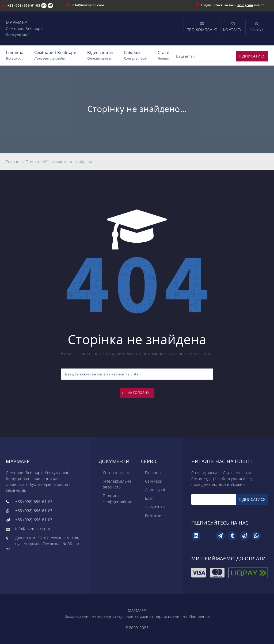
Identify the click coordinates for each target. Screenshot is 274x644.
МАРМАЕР (16, 22)
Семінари (154, 481)
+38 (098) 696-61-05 (24, 6)
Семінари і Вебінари (56, 55)
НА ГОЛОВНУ (138, 393)
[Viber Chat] (44, 6)
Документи (155, 507)
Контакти (153, 515)
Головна (15, 55)
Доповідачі (155, 490)
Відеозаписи (100, 55)
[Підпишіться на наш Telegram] (198, 5)
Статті (164, 55)
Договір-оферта (117, 473)
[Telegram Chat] (50, 6)
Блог (149, 498)
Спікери (135, 55)
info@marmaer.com (88, 5)
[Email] (220, 56)
